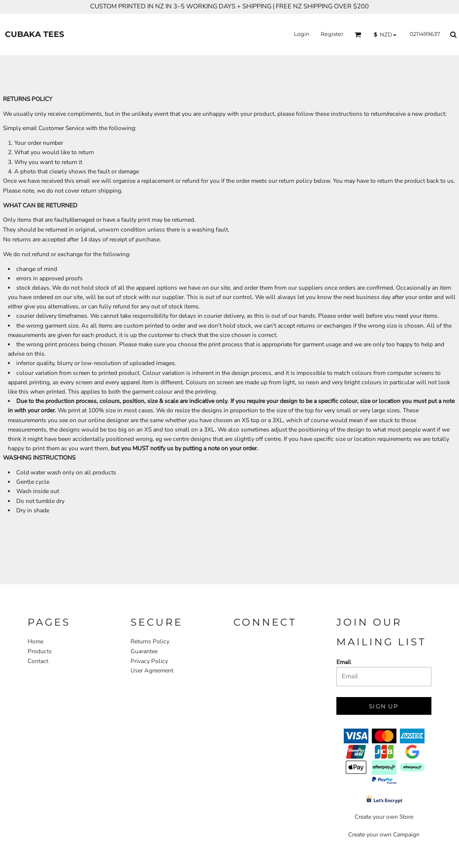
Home (35, 641)
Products (40, 651)
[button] (358, 34)
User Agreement (152, 670)
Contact (38, 661)
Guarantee (144, 651)
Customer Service (61, 128)
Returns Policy (150, 641)
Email (344, 662)
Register (332, 34)
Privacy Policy (149, 661)
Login (302, 34)
